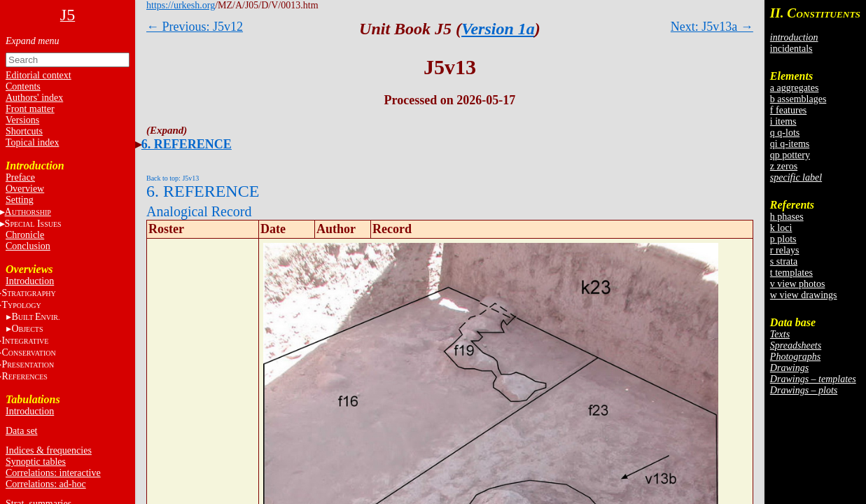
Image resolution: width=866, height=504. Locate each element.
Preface (20, 177)
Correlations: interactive (53, 473)
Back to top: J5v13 (173, 178)
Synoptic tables (36, 462)
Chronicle (25, 235)
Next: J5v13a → (712, 27)
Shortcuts (24, 131)
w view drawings (804, 295)
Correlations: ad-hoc (46, 484)
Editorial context (39, 75)
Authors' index (34, 98)
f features (788, 110)
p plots (783, 239)
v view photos (798, 284)
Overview (25, 189)
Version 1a (498, 29)
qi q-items (790, 144)
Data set (21, 431)
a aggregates (795, 88)
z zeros (784, 166)
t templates (791, 273)
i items (783, 121)
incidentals (791, 49)
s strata (784, 261)
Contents (23, 86)
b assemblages (798, 99)
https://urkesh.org (181, 5)
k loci (781, 228)
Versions (22, 120)
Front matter (30, 109)
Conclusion (28, 246)
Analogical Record (199, 211)
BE (35, 317)
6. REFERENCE (187, 144)
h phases (787, 217)
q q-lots (785, 133)
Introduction (30, 281)
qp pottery (790, 155)
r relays (785, 250)
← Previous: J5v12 (195, 27)
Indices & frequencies (49, 450)
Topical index (32, 142)
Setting (20, 200)
